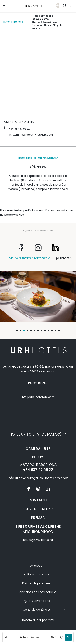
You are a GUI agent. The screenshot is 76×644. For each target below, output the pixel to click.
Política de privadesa (37, 583)
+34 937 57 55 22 (19, 129)
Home (6, 122)
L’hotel (17, 122)
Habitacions (46, 16)
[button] (68, 637)
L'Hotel (35, 16)
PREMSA (38, 518)
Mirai (51, 620)
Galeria (36, 28)
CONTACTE (38, 500)
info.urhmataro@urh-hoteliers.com (31, 135)
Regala (58, 25)
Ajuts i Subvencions (37, 601)
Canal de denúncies (37, 610)
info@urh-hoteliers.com (38, 397)
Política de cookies (37, 574)
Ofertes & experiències (44, 22)
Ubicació (49, 25)
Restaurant (38, 25)
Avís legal (37, 566)
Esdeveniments (40, 19)
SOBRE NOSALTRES (38, 509)
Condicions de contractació (37, 592)
